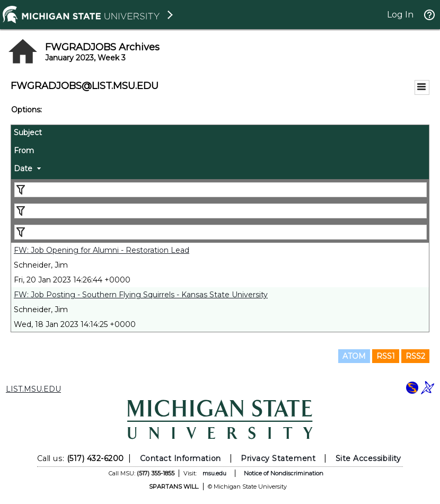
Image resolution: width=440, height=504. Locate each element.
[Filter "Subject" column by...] (221, 190)
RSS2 (415, 356)
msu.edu (214, 473)
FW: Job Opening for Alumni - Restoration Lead (102, 250)
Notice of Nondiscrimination (284, 473)
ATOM (354, 356)
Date (23, 169)
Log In (400, 15)
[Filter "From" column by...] (221, 211)
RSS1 (386, 356)
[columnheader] (220, 134)
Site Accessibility (368, 458)
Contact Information (181, 458)
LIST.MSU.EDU (33, 389)
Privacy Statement (278, 458)
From (24, 151)
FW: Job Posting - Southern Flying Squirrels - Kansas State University (141, 295)
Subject (28, 132)
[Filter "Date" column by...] (221, 232)
